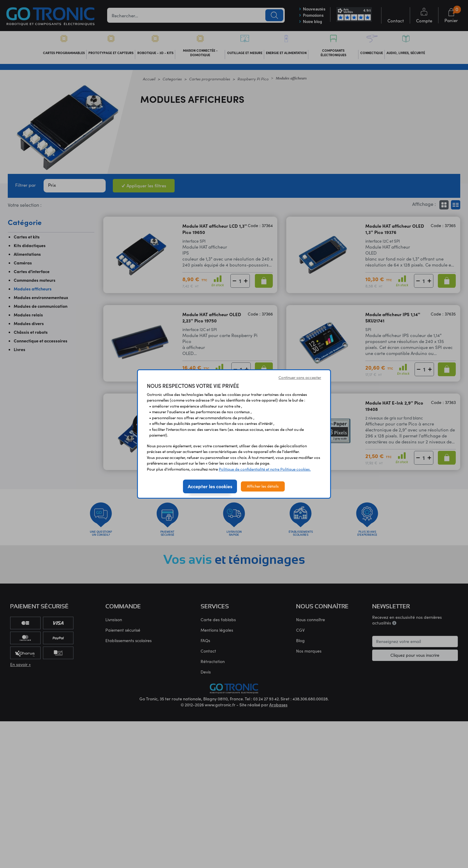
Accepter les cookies (210, 486)
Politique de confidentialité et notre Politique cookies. (265, 469)
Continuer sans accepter (300, 377)
